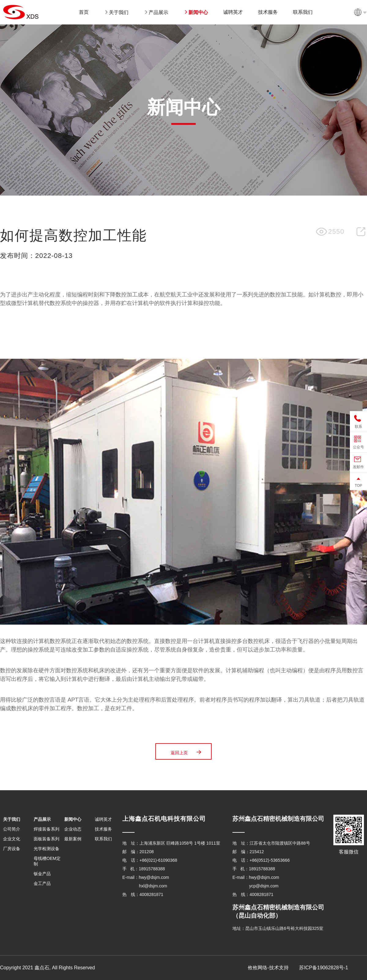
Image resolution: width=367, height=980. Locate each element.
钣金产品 (42, 874)
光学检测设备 (46, 849)
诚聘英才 (103, 819)
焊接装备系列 (46, 829)
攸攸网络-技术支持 (268, 968)
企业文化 (12, 839)
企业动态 (73, 829)
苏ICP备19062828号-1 (324, 968)
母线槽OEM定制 (47, 861)
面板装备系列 (46, 839)
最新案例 (73, 839)
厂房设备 (12, 849)
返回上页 (187, 752)
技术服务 (103, 829)
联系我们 (103, 839)
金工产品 (42, 883)
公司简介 (12, 829)
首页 (84, 12)
